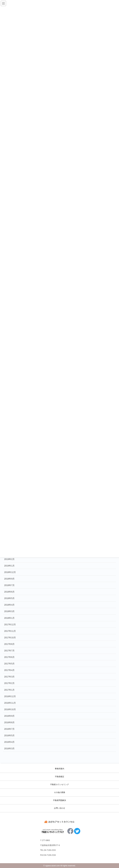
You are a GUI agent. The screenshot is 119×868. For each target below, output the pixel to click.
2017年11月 (10, 631)
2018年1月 (9, 618)
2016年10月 (10, 709)
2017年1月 (9, 690)
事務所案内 (59, 769)
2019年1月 (9, 566)
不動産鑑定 (59, 777)
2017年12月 (10, 625)
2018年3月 (9, 611)
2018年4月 (9, 605)
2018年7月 (9, 585)
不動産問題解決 (59, 800)
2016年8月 (9, 722)
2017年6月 (9, 657)
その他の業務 (59, 792)
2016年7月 (9, 729)
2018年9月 (9, 579)
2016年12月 (10, 696)
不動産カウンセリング (59, 785)
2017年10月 (10, 638)
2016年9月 (9, 716)
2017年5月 (9, 664)
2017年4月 (9, 670)
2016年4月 (9, 742)
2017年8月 (9, 644)
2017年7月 (9, 651)
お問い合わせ (59, 808)
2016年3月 (9, 749)
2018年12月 (10, 572)
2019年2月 (9, 559)
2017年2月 (9, 683)
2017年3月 (9, 677)
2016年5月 (9, 735)
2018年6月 (9, 592)
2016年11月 (10, 703)
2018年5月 (9, 598)
